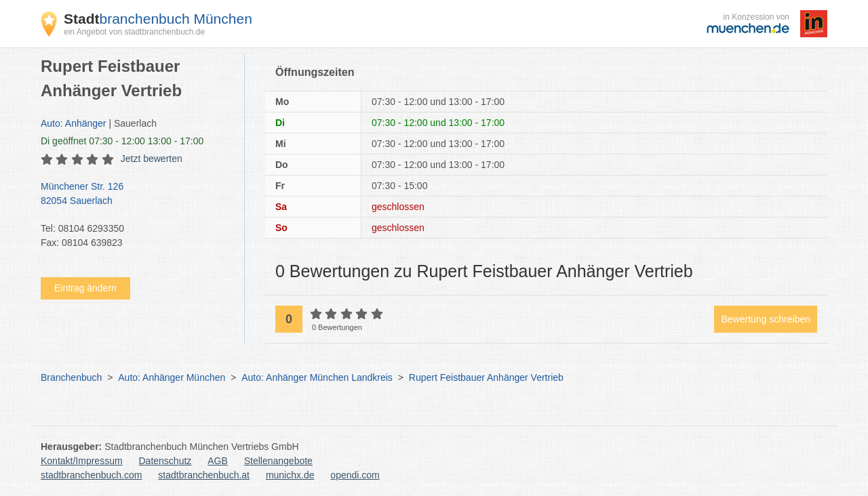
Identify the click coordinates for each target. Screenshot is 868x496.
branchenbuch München (158, 19)
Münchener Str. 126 (136, 194)
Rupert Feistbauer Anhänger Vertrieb (486, 377)
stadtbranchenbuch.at (204, 475)
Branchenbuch (71, 377)
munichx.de (290, 475)
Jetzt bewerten (152, 159)
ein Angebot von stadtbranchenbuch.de (134, 32)
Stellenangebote (278, 461)
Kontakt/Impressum (82, 461)
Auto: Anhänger (74, 123)
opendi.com (355, 475)
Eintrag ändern (85, 288)
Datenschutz (165, 461)
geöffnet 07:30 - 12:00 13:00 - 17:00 (122, 141)
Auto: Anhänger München (172, 377)
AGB (218, 461)
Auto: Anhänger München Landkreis (317, 377)
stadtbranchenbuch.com (91, 475)
